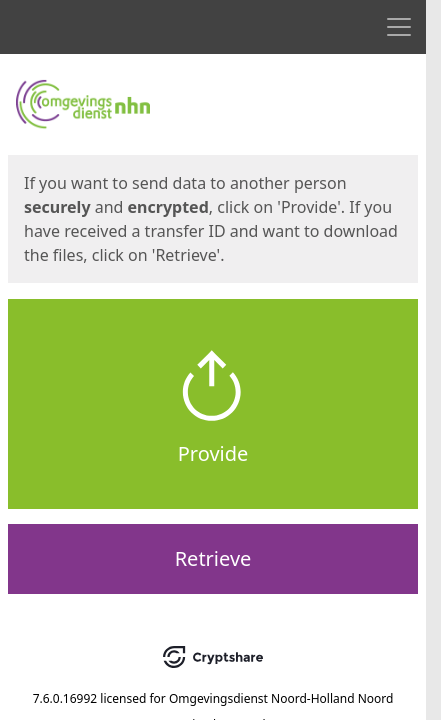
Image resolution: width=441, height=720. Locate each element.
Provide (213, 453)
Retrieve (213, 558)
